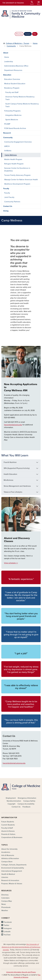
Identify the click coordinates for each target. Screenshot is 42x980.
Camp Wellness (11, 155)
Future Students (8, 822)
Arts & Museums (8, 855)
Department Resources (13, 70)
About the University (9, 849)
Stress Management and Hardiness (17, 486)
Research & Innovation (10, 880)
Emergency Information (27, 798)
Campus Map (7, 901)
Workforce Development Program (17, 184)
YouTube (7, 935)
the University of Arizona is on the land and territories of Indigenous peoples (21, 947)
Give (35, 34)
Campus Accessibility (26, 804)
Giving (6, 211)
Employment (11, 798)
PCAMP (7, 124)
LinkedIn (7, 932)
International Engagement (12, 871)
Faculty (6, 189)
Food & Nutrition (10, 462)
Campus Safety (29, 801)
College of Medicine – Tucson (18, 43)
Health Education (10, 474)
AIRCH (7, 146)
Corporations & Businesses (12, 837)
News (4, 904)
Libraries (5, 877)
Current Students (8, 825)
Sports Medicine (12, 120)
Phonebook (6, 907)
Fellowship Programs (12, 111)
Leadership (9, 62)
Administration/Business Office (16, 66)
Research (7, 133)
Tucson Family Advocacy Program (17, 175)
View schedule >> (11, 563)
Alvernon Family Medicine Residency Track (20, 98)
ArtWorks (8, 151)
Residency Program (12, 88)
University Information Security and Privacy (21, 972)
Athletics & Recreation (10, 858)
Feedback (26, 807)
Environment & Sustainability (13, 868)
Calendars (5, 898)
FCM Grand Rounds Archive (15, 128)
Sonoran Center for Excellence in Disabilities (17, 169)
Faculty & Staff (7, 828)
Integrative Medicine (13, 115)
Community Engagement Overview (18, 142)
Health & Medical (8, 874)
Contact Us (8, 206)
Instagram (8, 928)
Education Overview (12, 79)
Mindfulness (8, 480)
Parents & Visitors (8, 834)
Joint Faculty (9, 197)
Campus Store (7, 862)
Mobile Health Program (13, 159)
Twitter (6, 925)
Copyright (11, 804)
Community (11, 46)
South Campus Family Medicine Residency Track (22, 105)
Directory (19, 34)
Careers (28, 34)
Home (35, 43)
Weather (5, 910)
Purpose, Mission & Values (12, 884)
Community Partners (12, 202)
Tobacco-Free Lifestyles (13, 492)
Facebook (8, 922)
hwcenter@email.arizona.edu (14, 763)
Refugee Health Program (14, 164)
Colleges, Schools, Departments (14, 865)
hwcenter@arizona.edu (13, 425)
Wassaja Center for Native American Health (21, 180)
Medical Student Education (15, 84)
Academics (6, 852)
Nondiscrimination (14, 801)
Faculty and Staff (12, 92)
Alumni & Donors (8, 831)
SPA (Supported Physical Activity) (17, 468)
